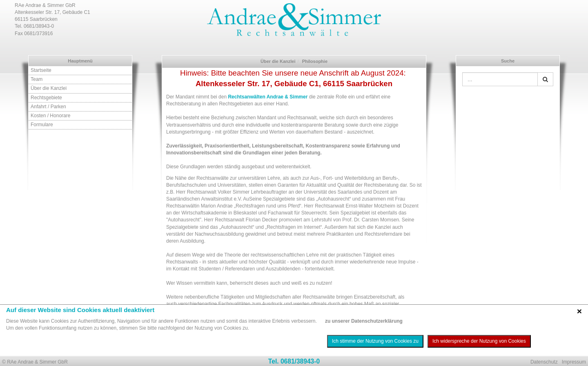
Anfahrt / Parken (48, 107)
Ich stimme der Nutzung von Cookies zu (375, 341)
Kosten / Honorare (50, 116)
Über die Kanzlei (49, 88)
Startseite (41, 70)
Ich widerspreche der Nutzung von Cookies (479, 341)
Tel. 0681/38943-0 (294, 361)
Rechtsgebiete (46, 98)
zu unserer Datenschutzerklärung (364, 321)
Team (37, 79)
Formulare (42, 125)
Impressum (574, 362)
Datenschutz (544, 362)
